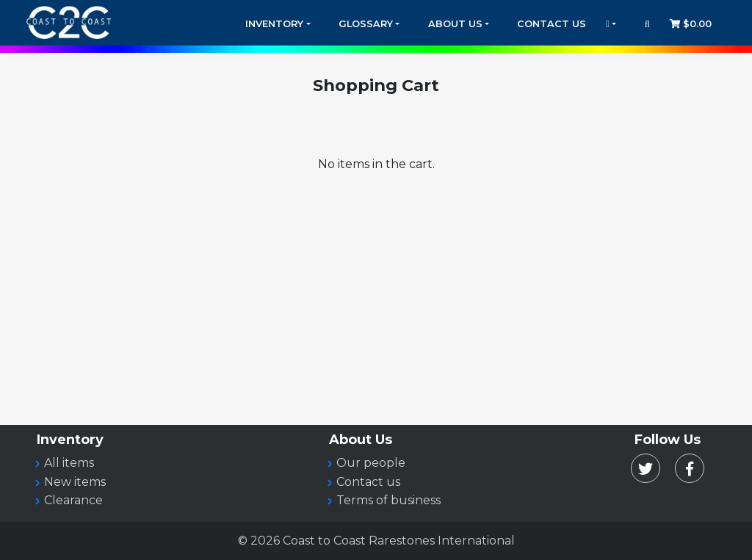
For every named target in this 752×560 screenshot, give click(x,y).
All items (69, 463)
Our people (371, 463)
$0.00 (691, 24)
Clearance (73, 500)
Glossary (366, 24)
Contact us (368, 482)
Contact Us (552, 24)
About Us (455, 24)
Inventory (274, 24)
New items (75, 482)
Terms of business (388, 500)
